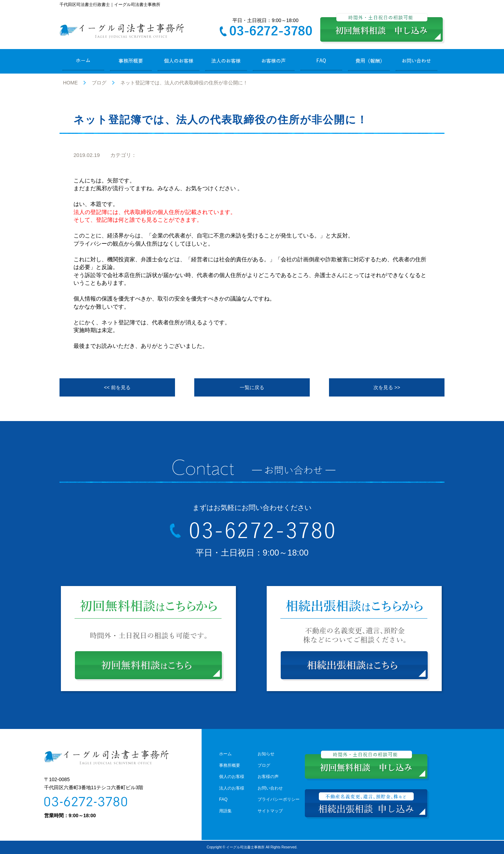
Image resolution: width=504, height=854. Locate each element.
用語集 (225, 811)
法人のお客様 (232, 788)
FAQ (223, 799)
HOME (70, 83)
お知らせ (266, 754)
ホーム (225, 754)
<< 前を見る (117, 387)
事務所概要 (230, 765)
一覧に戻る (252, 387)
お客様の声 (268, 777)
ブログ (99, 83)
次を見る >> (387, 387)
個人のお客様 (232, 777)
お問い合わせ (270, 788)
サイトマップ (270, 811)
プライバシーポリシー (279, 799)
